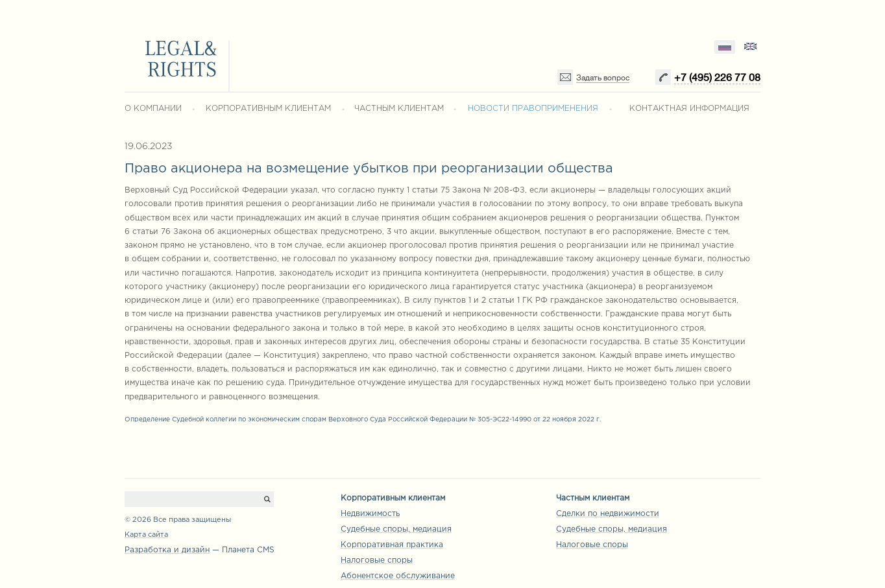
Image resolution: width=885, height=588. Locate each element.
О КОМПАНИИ (153, 109)
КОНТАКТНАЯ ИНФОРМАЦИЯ (689, 109)
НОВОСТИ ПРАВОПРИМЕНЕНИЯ (533, 109)
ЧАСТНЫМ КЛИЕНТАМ (399, 109)
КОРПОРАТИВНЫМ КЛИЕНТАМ (268, 109)
